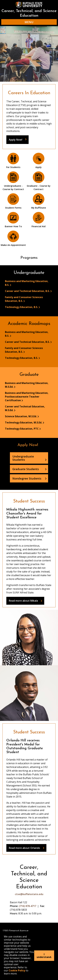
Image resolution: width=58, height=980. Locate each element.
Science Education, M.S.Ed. (21, 416)
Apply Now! (16, 140)
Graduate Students (26, 469)
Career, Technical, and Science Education (29, 13)
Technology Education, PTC (22, 429)
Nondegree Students (27, 478)
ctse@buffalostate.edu (29, 894)
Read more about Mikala (23, 601)
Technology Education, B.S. (21, 307)
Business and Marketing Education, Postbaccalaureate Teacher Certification (27, 397)
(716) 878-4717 (28, 906)
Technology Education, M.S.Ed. (24, 422)
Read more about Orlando (24, 848)
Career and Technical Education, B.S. (27, 291)
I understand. (44, 956)
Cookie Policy (17, 970)
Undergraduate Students (23, 458)
